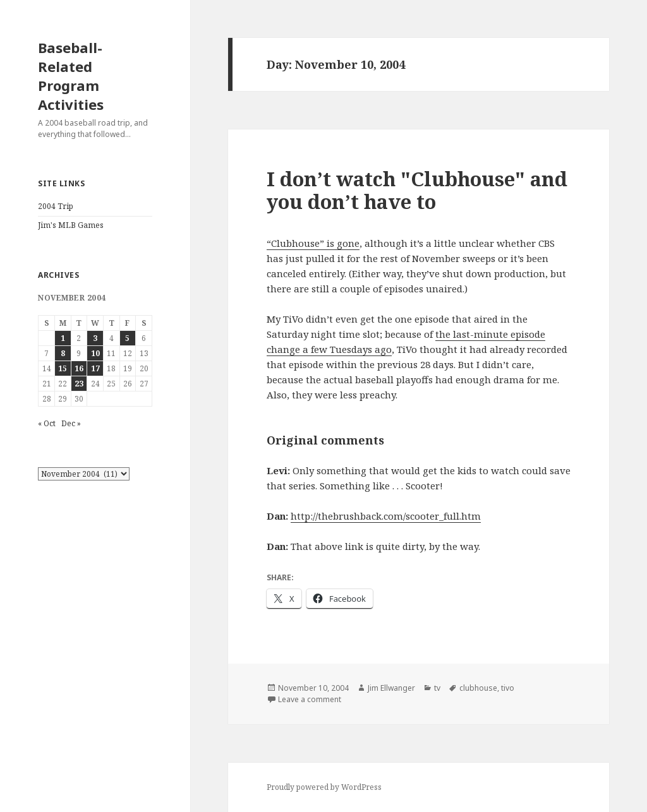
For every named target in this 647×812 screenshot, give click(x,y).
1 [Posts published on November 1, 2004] (63, 338)
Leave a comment (310, 699)
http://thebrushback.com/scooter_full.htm (386, 516)
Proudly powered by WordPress (324, 787)
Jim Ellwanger (391, 688)
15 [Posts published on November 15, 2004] (63, 368)
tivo (508, 688)
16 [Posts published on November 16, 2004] (79, 368)
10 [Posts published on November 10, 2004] (95, 353)
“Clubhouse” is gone (313, 243)
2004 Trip (56, 206)
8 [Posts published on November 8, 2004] (63, 353)
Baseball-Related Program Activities (71, 76)
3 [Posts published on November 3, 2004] (95, 338)
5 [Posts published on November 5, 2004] (127, 338)
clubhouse (478, 688)
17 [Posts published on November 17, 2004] (95, 368)
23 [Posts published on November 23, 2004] (79, 384)
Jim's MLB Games (71, 225)
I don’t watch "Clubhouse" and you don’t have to (417, 190)
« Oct (47, 423)
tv (437, 688)
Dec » (71, 423)
